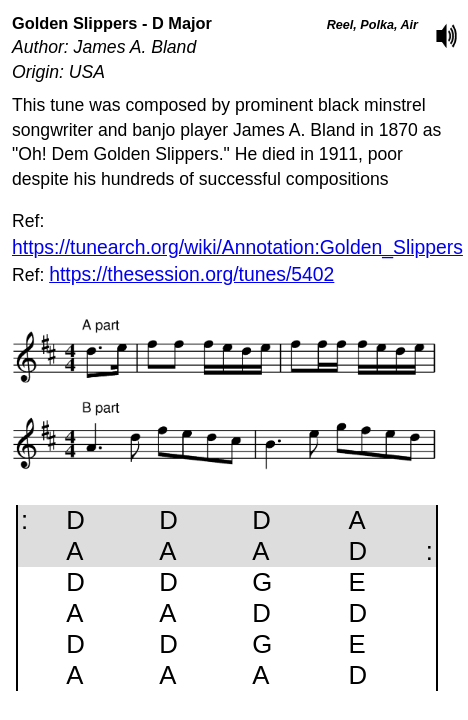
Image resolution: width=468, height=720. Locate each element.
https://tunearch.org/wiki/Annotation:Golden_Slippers (237, 247)
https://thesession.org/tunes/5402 (191, 274)
